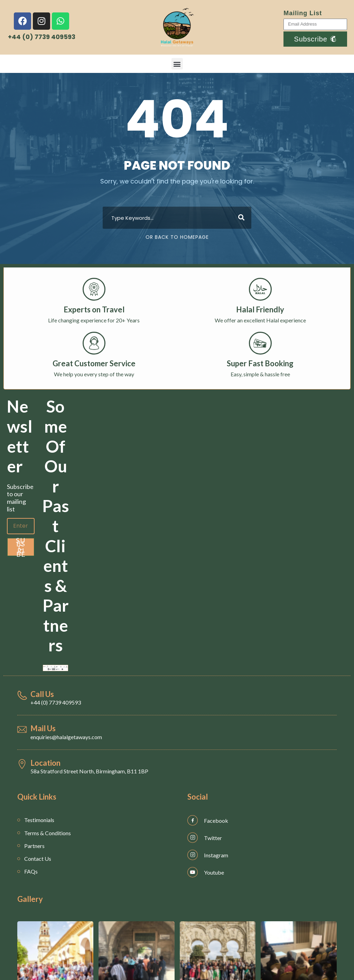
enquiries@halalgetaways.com (66, 737)
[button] (177, 64)
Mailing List (303, 13)
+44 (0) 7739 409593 (56, 702)
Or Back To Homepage (177, 237)
